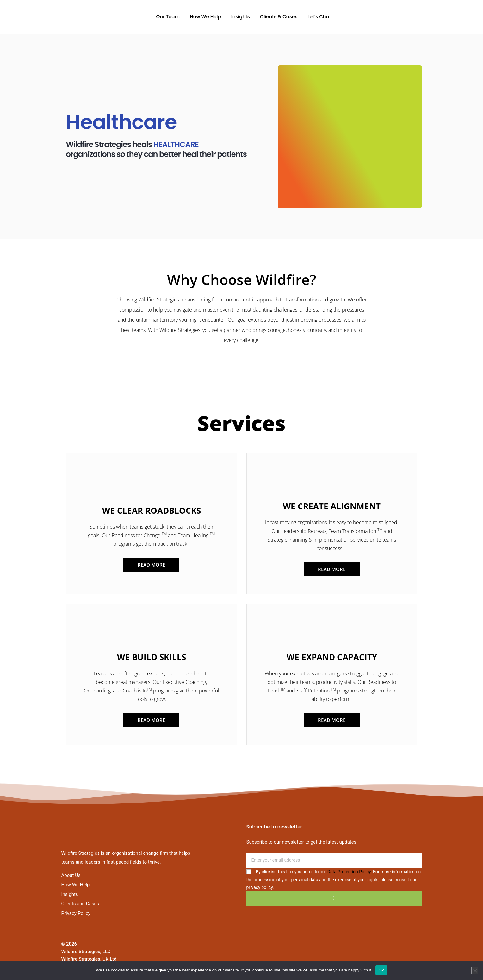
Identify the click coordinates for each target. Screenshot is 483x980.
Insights (241, 17)
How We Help (205, 17)
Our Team (168, 17)
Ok (381, 970)
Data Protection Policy (349, 872)
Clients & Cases (279, 17)
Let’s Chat (319, 17)
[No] (475, 971)
